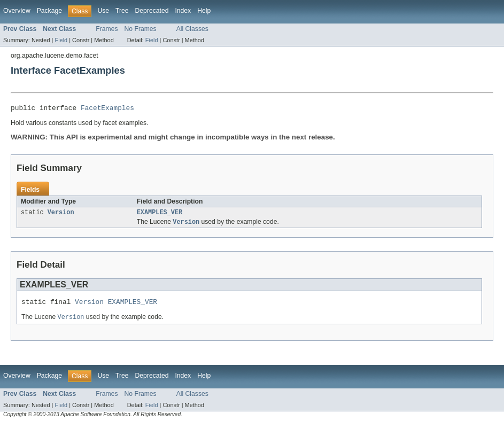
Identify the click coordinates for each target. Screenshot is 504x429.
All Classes (192, 29)
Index (183, 11)
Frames (107, 29)
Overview (17, 11)
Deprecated (152, 11)
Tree (122, 11)
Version (61, 215)
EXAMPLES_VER (160, 215)
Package (49, 11)
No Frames (141, 29)
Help (204, 11)
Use (103, 11)
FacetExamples (107, 109)
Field (61, 40)
